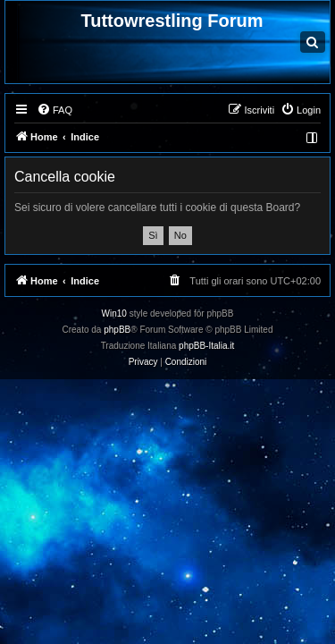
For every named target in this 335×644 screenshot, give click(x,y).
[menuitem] (54, 110)
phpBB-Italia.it (206, 346)
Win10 (114, 314)
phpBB (117, 330)
